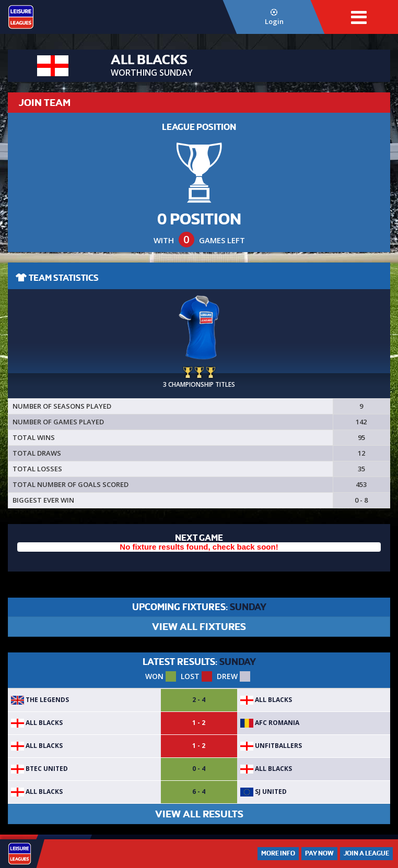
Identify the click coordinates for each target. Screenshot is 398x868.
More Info (278, 853)
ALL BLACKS (266, 700)
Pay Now (319, 853)
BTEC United (39, 769)
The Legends (40, 700)
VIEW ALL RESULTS (199, 814)
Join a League (366, 853)
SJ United (264, 792)
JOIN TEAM (45, 103)
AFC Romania (270, 723)
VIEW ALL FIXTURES (199, 627)
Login (274, 17)
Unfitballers (271, 746)
